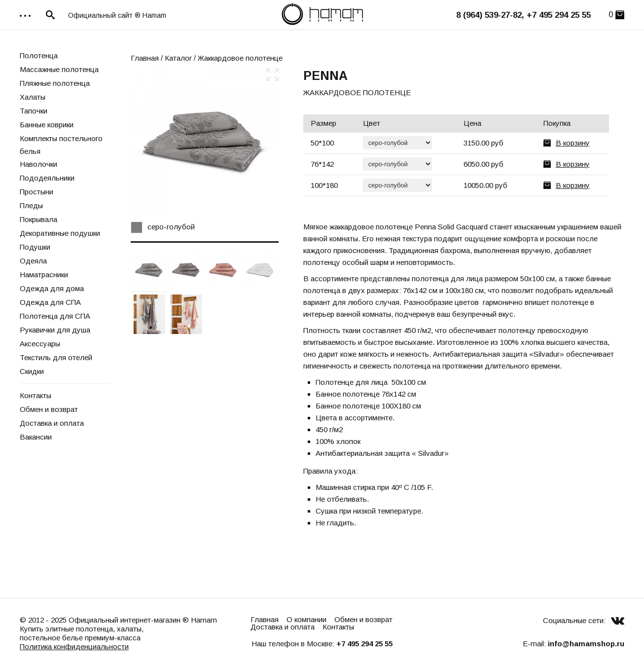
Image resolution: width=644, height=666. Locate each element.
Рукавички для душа (55, 330)
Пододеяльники (47, 178)
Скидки (32, 371)
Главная (145, 58)
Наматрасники (44, 275)
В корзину (573, 143)
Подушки (35, 247)
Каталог (178, 58)
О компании (306, 619)
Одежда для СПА (50, 302)
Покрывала (38, 219)
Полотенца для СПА (55, 316)
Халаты (33, 97)
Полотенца (39, 55)
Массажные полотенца (59, 69)
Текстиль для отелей (56, 357)
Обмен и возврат (49, 409)
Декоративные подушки (60, 233)
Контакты (36, 395)
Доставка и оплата (52, 423)
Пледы (31, 205)
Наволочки (38, 164)
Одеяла (33, 261)
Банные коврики (47, 125)
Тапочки (34, 111)
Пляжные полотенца (55, 83)
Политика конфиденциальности (74, 647)
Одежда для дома (52, 288)
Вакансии (36, 437)
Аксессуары (40, 344)
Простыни (36, 192)
